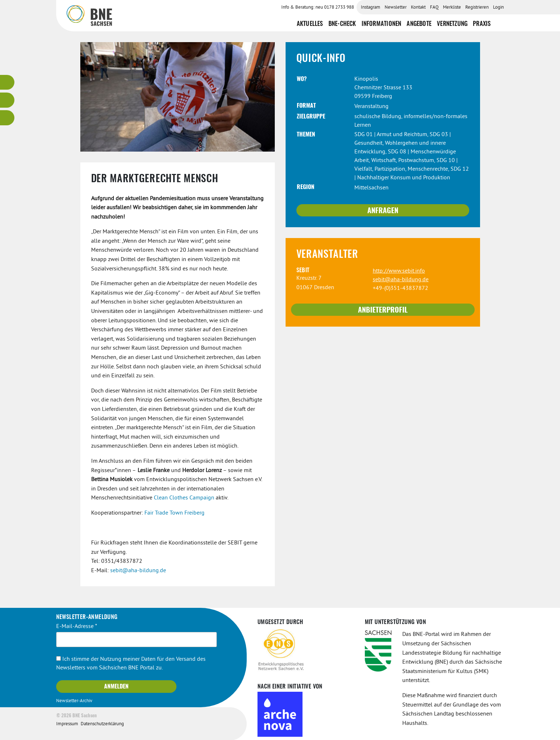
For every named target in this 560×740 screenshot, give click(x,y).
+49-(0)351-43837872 (400, 288)
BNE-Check (342, 24)
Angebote (419, 24)
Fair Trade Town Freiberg (174, 513)
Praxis (482, 24)
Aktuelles (310, 24)
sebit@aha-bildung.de (138, 571)
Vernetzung (452, 24)
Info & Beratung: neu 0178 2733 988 (318, 8)
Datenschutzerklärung (102, 724)
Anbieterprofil (383, 310)
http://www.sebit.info (399, 271)
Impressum (67, 724)
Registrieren (477, 8)
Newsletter (396, 8)
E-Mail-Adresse (77, 627)
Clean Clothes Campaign (184, 498)
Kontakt (418, 8)
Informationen (382, 24)
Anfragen (383, 211)
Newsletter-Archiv (74, 701)
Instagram (371, 8)
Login (498, 8)
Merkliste (452, 8)
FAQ (434, 8)
